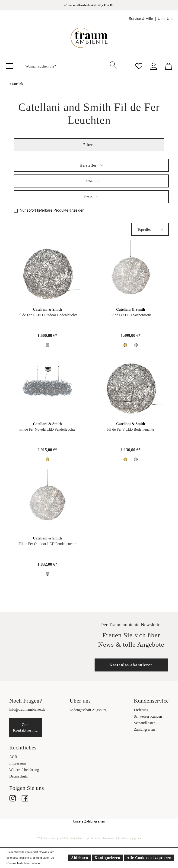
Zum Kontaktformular (27, 728)
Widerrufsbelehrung (24, 770)
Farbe (91, 180)
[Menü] (10, 67)
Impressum (17, 763)
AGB (13, 757)
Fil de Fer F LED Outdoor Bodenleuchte (48, 315)
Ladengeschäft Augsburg (88, 710)
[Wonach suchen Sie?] (67, 65)
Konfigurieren (107, 858)
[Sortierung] (150, 229)
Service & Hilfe (141, 19)
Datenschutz (18, 776)
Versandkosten (145, 723)
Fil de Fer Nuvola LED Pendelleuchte (47, 429)
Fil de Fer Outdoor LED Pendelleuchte (47, 544)
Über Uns (165, 19)
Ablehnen (79, 858)
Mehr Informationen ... (31, 863)
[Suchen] (113, 65)
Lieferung (141, 710)
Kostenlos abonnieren (131, 665)
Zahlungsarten (145, 729)
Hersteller (91, 165)
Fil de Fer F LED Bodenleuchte (130, 429)
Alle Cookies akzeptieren (149, 858)
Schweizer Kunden (148, 716)
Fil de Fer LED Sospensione (131, 315)
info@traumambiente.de (27, 709)
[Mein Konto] (154, 66)
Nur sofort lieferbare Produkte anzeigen (52, 210)
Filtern (89, 145)
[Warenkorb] (168, 66)
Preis (91, 196)
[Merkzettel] (139, 66)
